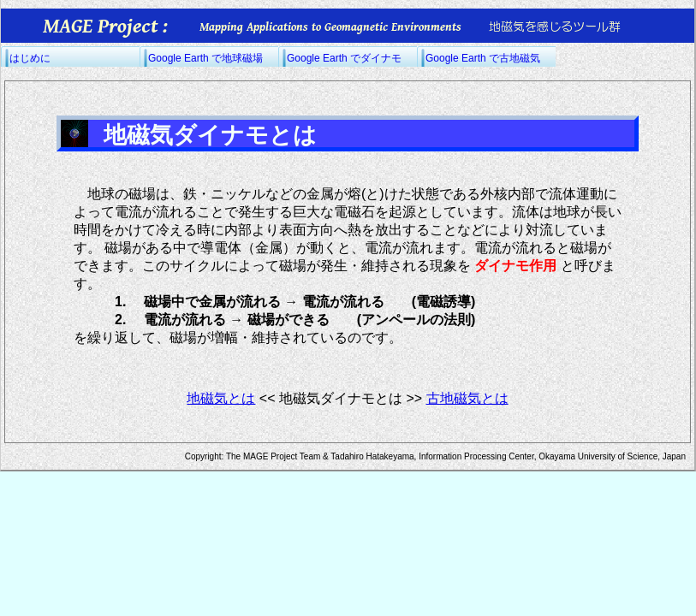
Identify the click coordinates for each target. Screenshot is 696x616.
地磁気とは (221, 398)
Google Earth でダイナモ (344, 58)
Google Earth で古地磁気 (483, 58)
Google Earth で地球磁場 (205, 58)
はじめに (30, 58)
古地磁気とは (467, 398)
